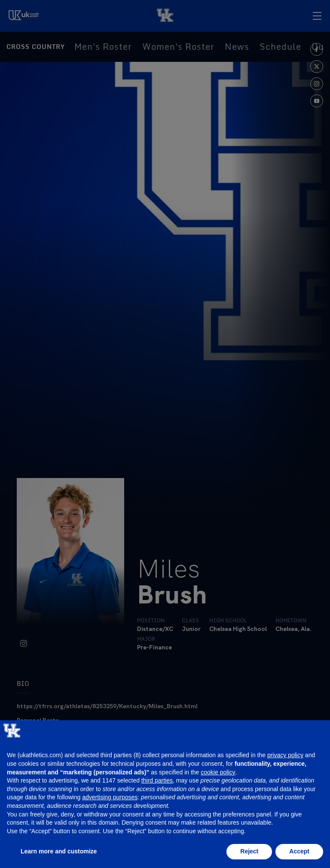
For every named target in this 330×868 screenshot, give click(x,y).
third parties (157, 780)
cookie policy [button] (218, 772)
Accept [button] (299, 851)
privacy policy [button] (285, 755)
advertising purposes (110, 797)
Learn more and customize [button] (59, 851)
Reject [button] (249, 851)
